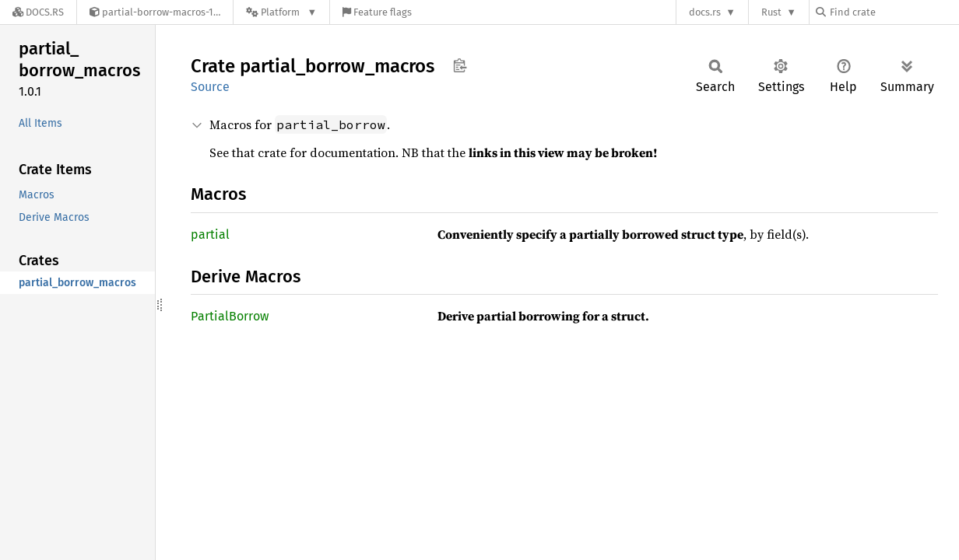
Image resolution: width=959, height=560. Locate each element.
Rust (771, 12)
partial (210, 234)
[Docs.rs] (38, 12)
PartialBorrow (230, 316)
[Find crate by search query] (894, 12)
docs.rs (705, 12)
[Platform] (281, 12)
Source (210, 87)
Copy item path (460, 65)
